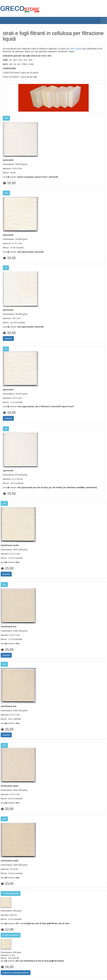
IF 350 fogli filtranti (11, 894)
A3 (6, 349)
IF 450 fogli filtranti (11, 935)
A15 (4, 664)
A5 (6, 429)
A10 (4, 503)
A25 (4, 745)
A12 (4, 585)
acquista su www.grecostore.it (16, 973)
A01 (6, 193)
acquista (8, 338)
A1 (6, 268)
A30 (4, 819)
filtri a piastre (76, 49)
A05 (6, 118)
